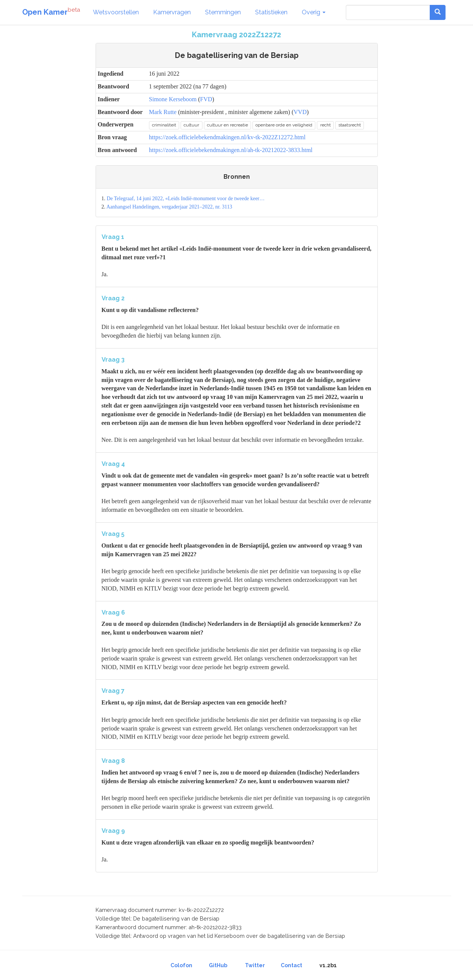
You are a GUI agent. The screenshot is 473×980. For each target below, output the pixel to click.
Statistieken (271, 12)
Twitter (255, 965)
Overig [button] (314, 12)
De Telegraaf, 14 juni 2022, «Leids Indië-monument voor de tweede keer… (186, 199)
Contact (291, 965)
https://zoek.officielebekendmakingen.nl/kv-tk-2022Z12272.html (227, 137)
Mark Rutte (163, 112)
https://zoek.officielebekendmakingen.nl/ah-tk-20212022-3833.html (231, 150)
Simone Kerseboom (173, 99)
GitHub (218, 965)
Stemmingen (223, 12)
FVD (206, 99)
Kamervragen (172, 12)
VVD (300, 112)
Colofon (181, 965)
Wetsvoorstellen (116, 12)
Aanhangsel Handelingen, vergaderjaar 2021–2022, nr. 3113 (169, 207)
